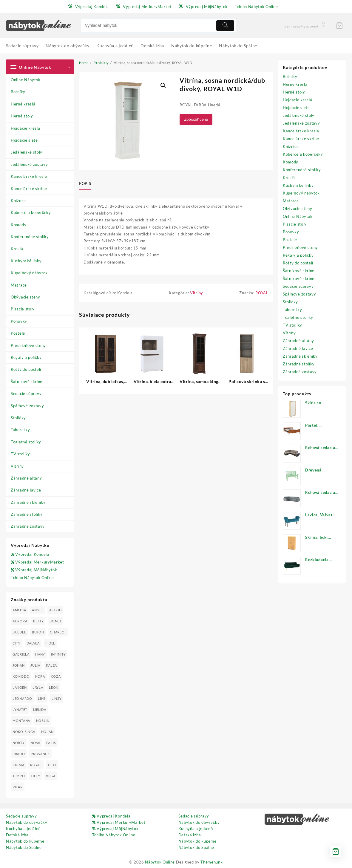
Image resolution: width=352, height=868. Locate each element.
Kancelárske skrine (29, 189)
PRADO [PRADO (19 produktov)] (19, 754)
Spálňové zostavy (27, 406)
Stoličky (18, 418)
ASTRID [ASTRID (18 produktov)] (55, 610)
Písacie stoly (23, 309)
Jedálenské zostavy (29, 164)
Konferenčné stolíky (30, 237)
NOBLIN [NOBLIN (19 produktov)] (43, 721)
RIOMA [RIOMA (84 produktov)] (18, 765)
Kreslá (17, 249)
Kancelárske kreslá (29, 176)
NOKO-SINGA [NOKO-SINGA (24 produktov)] (24, 732)
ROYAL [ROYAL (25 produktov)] (36, 765)
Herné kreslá (23, 104)
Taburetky (20, 430)
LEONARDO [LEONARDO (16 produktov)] (22, 698)
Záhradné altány (26, 478)
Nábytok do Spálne (24, 847)
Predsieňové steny (28, 345)
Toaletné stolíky (26, 442)
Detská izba (17, 835)
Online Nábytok (26, 80)
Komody (18, 225)
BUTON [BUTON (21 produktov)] (38, 632)
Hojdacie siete (24, 140)
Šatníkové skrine (27, 382)
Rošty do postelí (26, 369)
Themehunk (211, 862)
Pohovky (19, 321)
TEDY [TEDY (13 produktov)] (52, 765)
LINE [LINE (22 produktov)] (42, 698)
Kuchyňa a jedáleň (23, 829)
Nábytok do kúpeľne (25, 841)
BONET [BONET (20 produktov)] (55, 621)
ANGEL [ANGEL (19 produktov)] (38, 610)
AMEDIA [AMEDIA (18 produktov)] (19, 610)
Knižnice (19, 200)
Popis (85, 183)
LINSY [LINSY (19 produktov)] (57, 698)
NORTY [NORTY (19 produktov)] (19, 743)
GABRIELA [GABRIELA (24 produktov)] (21, 654)
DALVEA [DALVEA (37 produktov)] (33, 643)
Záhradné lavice (26, 490)
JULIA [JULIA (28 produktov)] (35, 665)
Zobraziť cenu (196, 119)
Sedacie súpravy (26, 394)
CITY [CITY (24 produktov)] (17, 643)
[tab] (87, 184)
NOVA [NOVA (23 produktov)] (35, 743)
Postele (18, 333)
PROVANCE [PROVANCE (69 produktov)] (40, 754)
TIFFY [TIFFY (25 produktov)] (35, 776)
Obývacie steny (26, 297)
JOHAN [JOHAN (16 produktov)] (19, 665)
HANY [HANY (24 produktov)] (40, 654)
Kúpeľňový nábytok (29, 273)
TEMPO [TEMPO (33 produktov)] (19, 776)
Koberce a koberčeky (31, 212)
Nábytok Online (160, 862)
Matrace (19, 285)
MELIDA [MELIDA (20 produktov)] (40, 709)
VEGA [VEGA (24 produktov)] (51, 776)
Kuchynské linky (26, 261)
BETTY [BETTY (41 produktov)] (38, 621)
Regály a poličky (26, 357)
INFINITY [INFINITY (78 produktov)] (58, 654)
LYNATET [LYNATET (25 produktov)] (20, 709)
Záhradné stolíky (27, 514)
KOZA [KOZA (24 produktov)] (56, 676)
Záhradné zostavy (28, 526)
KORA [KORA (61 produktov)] (40, 676)
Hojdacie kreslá (26, 128)
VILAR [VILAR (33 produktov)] (18, 787)
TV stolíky (20, 454)
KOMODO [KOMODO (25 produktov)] (21, 676)
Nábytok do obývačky (27, 822)
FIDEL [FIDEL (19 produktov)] (50, 643)
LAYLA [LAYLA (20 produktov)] (38, 687)
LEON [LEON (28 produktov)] (54, 687)
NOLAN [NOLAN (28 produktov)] (47, 732)
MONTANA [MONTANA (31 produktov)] (21, 721)
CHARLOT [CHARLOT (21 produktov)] (58, 632)
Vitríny (17, 466)
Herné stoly (22, 116)
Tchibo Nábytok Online (32, 578)
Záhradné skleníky (28, 502)
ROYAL (262, 293)
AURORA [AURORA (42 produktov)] (20, 621)
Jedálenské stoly (27, 152)
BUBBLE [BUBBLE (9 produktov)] (19, 632)
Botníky (18, 92)
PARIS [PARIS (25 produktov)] (51, 743)
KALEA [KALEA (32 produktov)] (51, 665)
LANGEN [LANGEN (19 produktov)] (20, 687)
